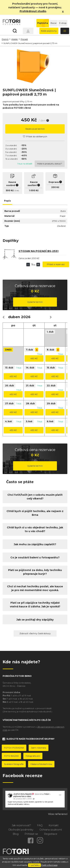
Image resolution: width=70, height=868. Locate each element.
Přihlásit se (31, 834)
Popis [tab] (7, 201)
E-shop (63, 23)
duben (14, 317)
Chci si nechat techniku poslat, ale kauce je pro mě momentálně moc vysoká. (35, 588)
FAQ (40, 825)
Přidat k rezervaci (56, 264)
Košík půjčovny (49, 31)
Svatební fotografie (14, 764)
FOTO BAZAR (11, 756)
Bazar (54, 23)
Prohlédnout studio (33, 11)
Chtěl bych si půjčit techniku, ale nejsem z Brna (35, 513)
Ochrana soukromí (51, 830)
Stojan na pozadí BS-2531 (39, 251)
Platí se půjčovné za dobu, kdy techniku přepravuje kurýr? (35, 572)
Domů (5, 39)
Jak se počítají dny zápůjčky (35, 620)
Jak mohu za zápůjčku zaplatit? (35, 544)
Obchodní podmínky (21, 830)
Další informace (49, 865)
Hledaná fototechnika (41, 764)
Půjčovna (43, 23)
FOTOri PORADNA (14, 748)
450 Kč (34, 358)
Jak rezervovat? (21, 825)
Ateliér (15, 39)
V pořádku (34, 865)
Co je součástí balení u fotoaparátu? (35, 557)
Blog (16, 834)
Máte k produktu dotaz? (50, 164)
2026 (26, 317)
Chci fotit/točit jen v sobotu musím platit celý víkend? (35, 497)
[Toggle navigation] (65, 31)
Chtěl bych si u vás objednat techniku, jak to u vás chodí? (35, 529)
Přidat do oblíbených (35, 136)
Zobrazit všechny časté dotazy (35, 633)
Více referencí (58, 814)
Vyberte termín (35, 302)
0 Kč (17, 191)
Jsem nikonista (39, 748)
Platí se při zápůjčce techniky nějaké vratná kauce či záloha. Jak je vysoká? (35, 605)
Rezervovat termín (35, 129)
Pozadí (24, 39)
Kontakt (54, 825)
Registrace (51, 834)
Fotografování (33, 756)
